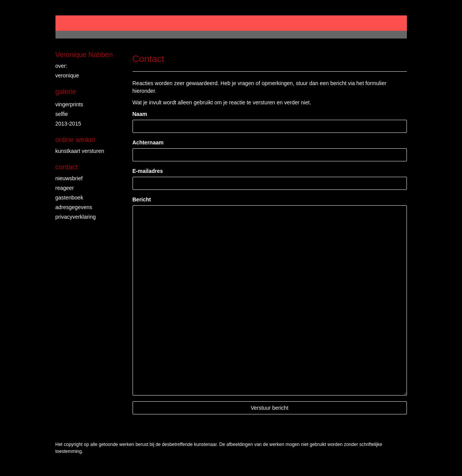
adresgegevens (74, 207)
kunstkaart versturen (80, 151)
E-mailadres (148, 171)
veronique (67, 75)
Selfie (62, 114)
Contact (67, 167)
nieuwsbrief (69, 178)
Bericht (142, 199)
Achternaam (148, 142)
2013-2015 (68, 124)
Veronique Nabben (84, 55)
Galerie (66, 92)
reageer (65, 188)
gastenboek (69, 198)
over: (61, 66)
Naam (140, 114)
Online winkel (75, 140)
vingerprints (69, 104)
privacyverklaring (76, 217)
